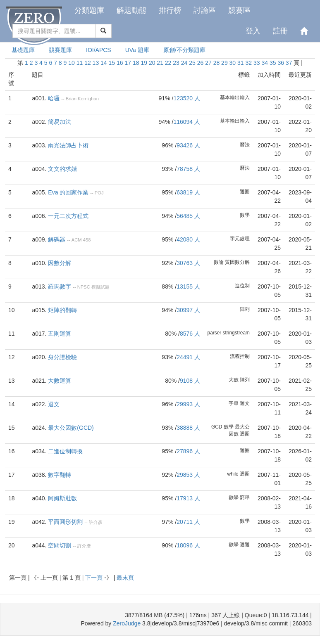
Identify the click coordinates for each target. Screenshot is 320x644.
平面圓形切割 (65, 522)
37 (289, 63)
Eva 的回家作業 (68, 192)
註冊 (280, 31)
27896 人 (188, 451)
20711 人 (188, 522)
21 (160, 63)
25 (192, 63)
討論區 (205, 10)
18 (136, 63)
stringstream (236, 333)
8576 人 (190, 334)
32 (249, 63)
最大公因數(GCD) (71, 428)
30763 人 (188, 263)
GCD (217, 427)
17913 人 (188, 498)
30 (233, 63)
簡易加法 (60, 122)
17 (128, 63)
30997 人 (188, 310)
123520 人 (187, 98)
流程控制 (240, 356)
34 (265, 63)
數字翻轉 (60, 475)
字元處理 (240, 239)
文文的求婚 (62, 169)
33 (257, 63)
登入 (253, 31)
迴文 (54, 404)
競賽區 (239, 10)
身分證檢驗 (62, 357)
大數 (234, 380)
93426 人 (188, 145)
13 (96, 63)
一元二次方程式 (68, 216)
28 (217, 63)
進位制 (242, 286)
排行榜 (170, 10)
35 (273, 63)
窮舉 (245, 497)
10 (72, 63)
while (233, 474)
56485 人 (188, 216)
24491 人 (188, 357)
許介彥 (96, 522)
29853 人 (188, 475)
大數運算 (60, 381)
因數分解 (60, 263)
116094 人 (187, 122)
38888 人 (188, 428)
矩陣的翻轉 (62, 310)
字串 (234, 403)
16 (120, 63)
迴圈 (245, 192)
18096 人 (188, 545)
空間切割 (60, 545)
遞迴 (245, 545)
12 (88, 63)
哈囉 (54, 98)
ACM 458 (81, 240)
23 (176, 63)
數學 (245, 215)
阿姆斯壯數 (62, 498)
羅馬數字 (60, 286)
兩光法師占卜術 (68, 145)
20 (152, 63)
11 (80, 63)
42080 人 (188, 239)
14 (104, 63)
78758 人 (188, 169)
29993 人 (188, 404)
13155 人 (188, 286)
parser (215, 333)
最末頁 (125, 578)
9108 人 (190, 381)
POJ (99, 193)
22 (168, 63)
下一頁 (95, 578)
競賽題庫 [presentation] (60, 50)
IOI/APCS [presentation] (99, 50)
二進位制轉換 (65, 451)
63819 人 (188, 192)
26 (201, 63)
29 (224, 63)
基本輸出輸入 (235, 97)
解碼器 (57, 239)
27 (208, 63)
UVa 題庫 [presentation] (137, 50)
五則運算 (60, 334)
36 (281, 63)
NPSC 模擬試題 (93, 287)
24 (184, 63)
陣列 (245, 309)
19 (144, 63)
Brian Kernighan (82, 99)
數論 (219, 262)
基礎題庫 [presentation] (23, 50)
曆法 (245, 144)
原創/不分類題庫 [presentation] (184, 50)
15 (112, 63)
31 (241, 63)
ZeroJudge (127, 623)
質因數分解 (237, 262)
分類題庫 (89, 10)
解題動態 (131, 10)
